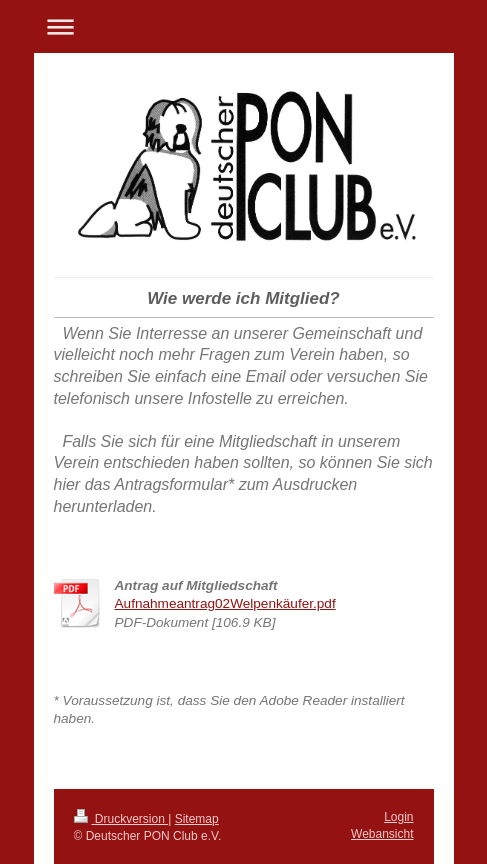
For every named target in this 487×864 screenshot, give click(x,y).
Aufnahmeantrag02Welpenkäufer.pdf (225, 603)
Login (398, 817)
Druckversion (121, 819)
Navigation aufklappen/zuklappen (244, 26)
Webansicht (382, 834)
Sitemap (197, 819)
